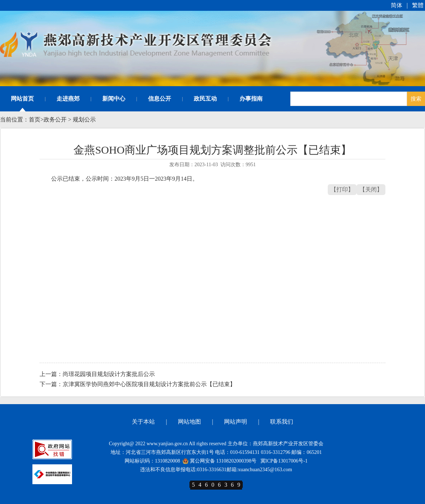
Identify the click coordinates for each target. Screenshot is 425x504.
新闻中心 (114, 99)
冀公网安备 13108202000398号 (220, 461)
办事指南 (251, 99)
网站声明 (236, 422)
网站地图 (189, 422)
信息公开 (160, 99)
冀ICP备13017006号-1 (284, 461)
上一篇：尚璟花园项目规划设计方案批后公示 (97, 374)
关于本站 (143, 422)
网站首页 (22, 99)
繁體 (418, 5)
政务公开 (55, 120)
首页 (35, 120)
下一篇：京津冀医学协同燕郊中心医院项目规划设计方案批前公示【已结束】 (138, 384)
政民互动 (205, 99)
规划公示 (84, 120)
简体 (397, 5)
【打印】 (342, 189)
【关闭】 (371, 189)
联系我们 (282, 422)
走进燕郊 (68, 99)
